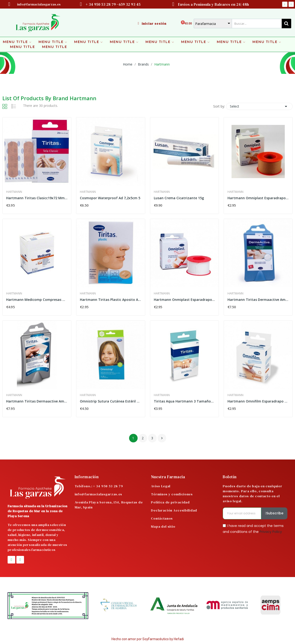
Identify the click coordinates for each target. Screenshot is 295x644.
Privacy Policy (271, 532)
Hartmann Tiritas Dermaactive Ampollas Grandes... (258, 300)
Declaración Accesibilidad (174, 510)
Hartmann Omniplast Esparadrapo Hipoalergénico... (258, 198)
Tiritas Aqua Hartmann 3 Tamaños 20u (184, 401)
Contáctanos (162, 518)
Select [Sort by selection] (259, 106)
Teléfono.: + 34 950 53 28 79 (99, 486)
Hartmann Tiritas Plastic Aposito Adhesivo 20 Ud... (111, 300)
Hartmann (14, 192)
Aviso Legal (161, 486)
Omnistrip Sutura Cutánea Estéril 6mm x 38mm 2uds (111, 401)
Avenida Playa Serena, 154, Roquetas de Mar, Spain (109, 505)
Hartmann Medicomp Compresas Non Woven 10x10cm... (37, 300)
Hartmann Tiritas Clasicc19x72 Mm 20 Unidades (37, 198)
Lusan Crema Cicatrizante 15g (179, 198)
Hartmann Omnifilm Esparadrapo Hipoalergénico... (258, 401)
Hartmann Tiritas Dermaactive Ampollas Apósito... (37, 401)
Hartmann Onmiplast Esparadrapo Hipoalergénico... (184, 300)
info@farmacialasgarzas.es (99, 494)
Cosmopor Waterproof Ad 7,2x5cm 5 (110, 198)
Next (162, 438)
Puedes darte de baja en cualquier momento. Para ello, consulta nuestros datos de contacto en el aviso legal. (252, 494)
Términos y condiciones (172, 494)
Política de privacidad (170, 502)
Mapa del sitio (163, 526)
